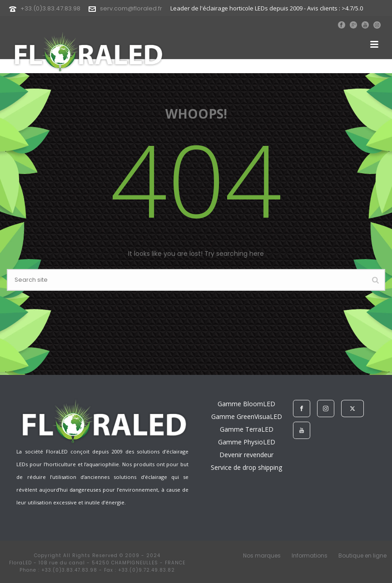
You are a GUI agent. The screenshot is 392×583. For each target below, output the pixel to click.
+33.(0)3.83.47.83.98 (50, 8)
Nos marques (262, 556)
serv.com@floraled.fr (131, 8)
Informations (310, 556)
